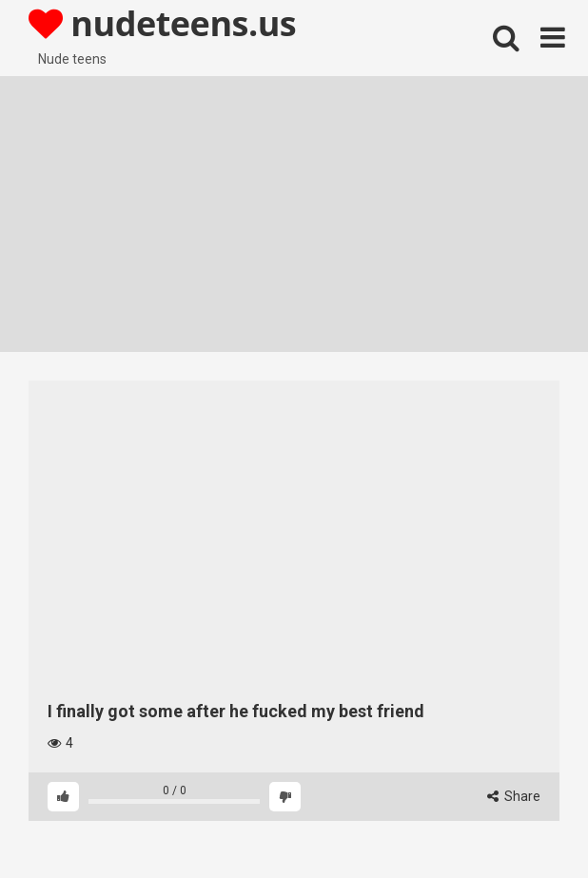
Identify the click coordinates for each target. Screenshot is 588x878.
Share (514, 796)
